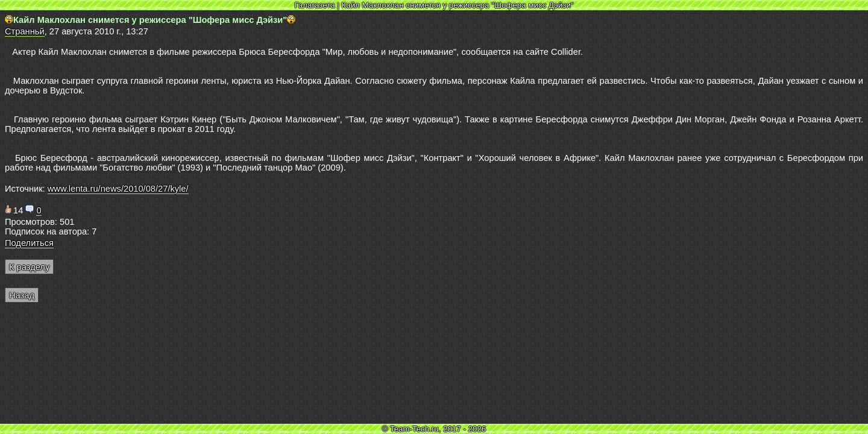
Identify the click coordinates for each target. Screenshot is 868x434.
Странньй (25, 31)
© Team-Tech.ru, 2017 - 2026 (434, 429)
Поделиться (29, 243)
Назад (22, 295)
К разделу (29, 267)
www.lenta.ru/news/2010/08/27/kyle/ (118, 189)
